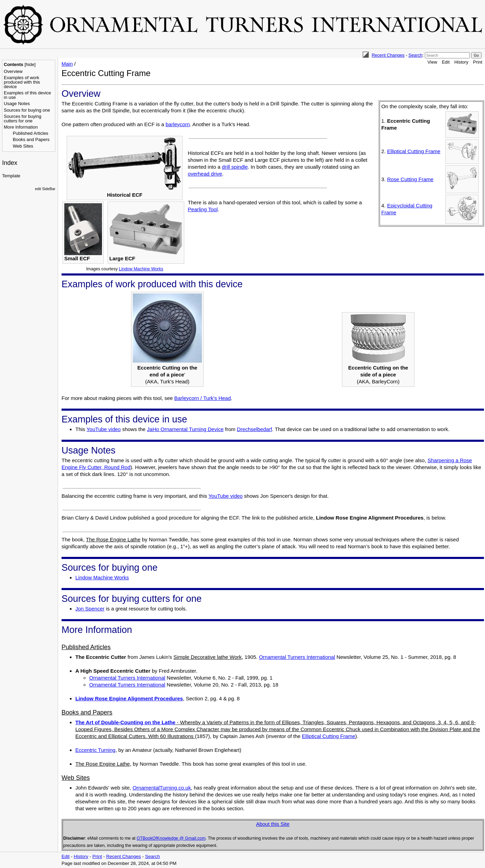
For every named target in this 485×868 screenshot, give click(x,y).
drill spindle (235, 167)
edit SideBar (45, 189)
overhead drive (205, 174)
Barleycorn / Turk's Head (203, 398)
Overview (13, 71)
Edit (446, 62)
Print (478, 62)
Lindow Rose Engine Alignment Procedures (129, 698)
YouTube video (104, 429)
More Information (21, 127)
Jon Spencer (90, 609)
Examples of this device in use (27, 95)
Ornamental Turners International (297, 657)
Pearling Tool (203, 209)
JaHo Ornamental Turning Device (185, 429)
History (461, 62)
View (432, 62)
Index (10, 163)
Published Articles (31, 133)
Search (415, 55)
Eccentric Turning (95, 750)
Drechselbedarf (254, 429)
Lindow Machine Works (141, 269)
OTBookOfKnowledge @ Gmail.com (171, 838)
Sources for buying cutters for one (22, 119)
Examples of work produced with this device (22, 82)
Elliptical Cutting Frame (414, 151)
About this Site (273, 824)
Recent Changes (388, 55)
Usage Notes (17, 104)
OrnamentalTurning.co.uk (162, 788)
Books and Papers (31, 139)
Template (11, 176)
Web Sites (23, 146)
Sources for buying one (27, 110)
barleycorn (178, 124)
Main (67, 64)
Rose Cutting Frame (410, 179)
